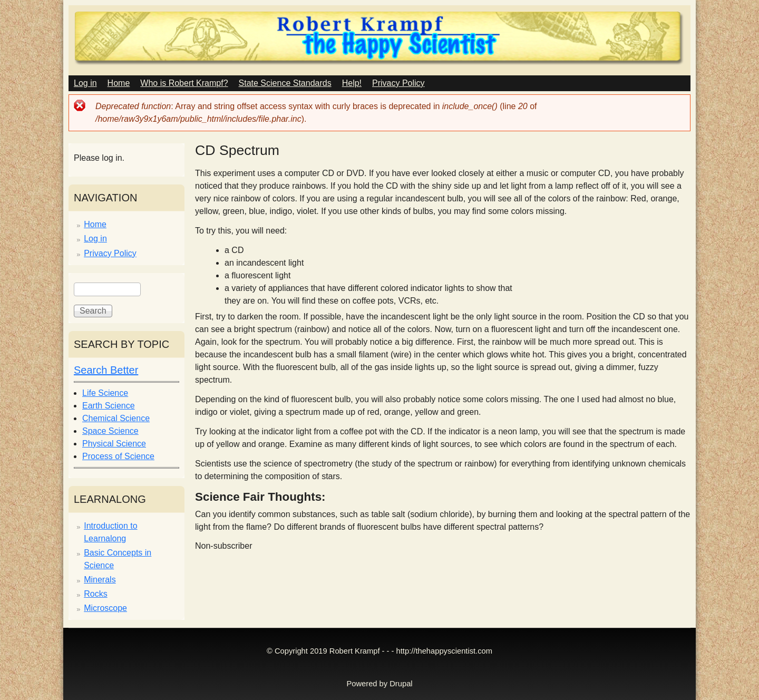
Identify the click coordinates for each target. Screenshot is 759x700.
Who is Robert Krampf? (184, 83)
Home (119, 83)
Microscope (105, 608)
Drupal (401, 684)
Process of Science (118, 456)
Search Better (106, 370)
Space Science (110, 431)
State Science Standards (285, 83)
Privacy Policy (398, 83)
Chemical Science (116, 418)
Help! (352, 83)
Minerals (100, 580)
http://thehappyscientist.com (444, 651)
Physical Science (114, 444)
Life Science (105, 393)
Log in (85, 83)
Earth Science (109, 406)
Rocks (95, 594)
